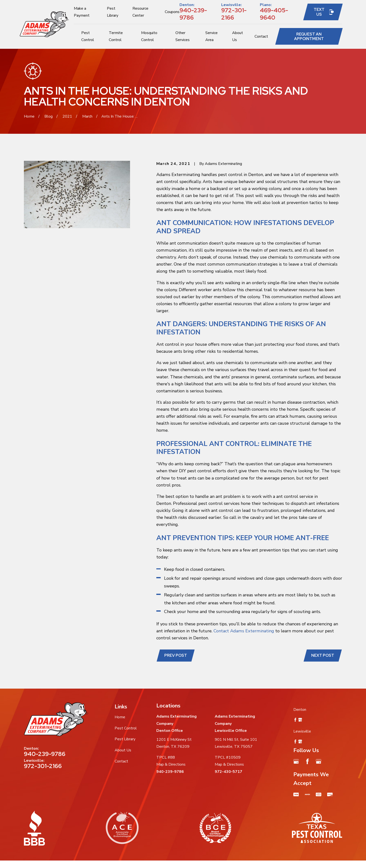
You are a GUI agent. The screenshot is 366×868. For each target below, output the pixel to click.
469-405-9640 (274, 14)
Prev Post (176, 655)
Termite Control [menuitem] (116, 36)
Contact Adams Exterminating (244, 631)
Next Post (323, 655)
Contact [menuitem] (261, 36)
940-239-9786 (193, 14)
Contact (121, 761)
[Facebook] (307, 761)
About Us (123, 750)
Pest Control (126, 728)
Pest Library (125, 739)
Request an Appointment (309, 36)
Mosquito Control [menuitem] (149, 36)
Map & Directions (171, 764)
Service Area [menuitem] (211, 36)
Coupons (172, 12)
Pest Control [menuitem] (88, 36)
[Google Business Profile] (296, 761)
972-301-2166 (234, 14)
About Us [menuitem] (238, 36)
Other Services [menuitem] (183, 36)
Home (120, 717)
